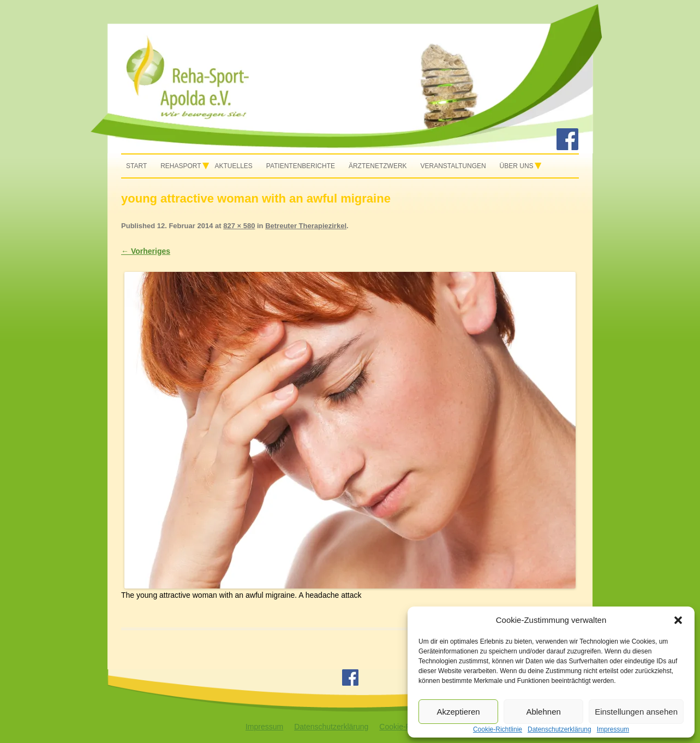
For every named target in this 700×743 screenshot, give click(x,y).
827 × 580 (239, 226)
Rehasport (181, 166)
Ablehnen (543, 712)
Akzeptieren (458, 712)
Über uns (517, 166)
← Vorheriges (146, 251)
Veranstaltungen (453, 166)
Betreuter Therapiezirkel (306, 226)
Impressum (264, 727)
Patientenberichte (301, 166)
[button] (678, 620)
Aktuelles (234, 166)
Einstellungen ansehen (636, 712)
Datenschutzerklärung (331, 727)
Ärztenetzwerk (378, 166)
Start (136, 166)
